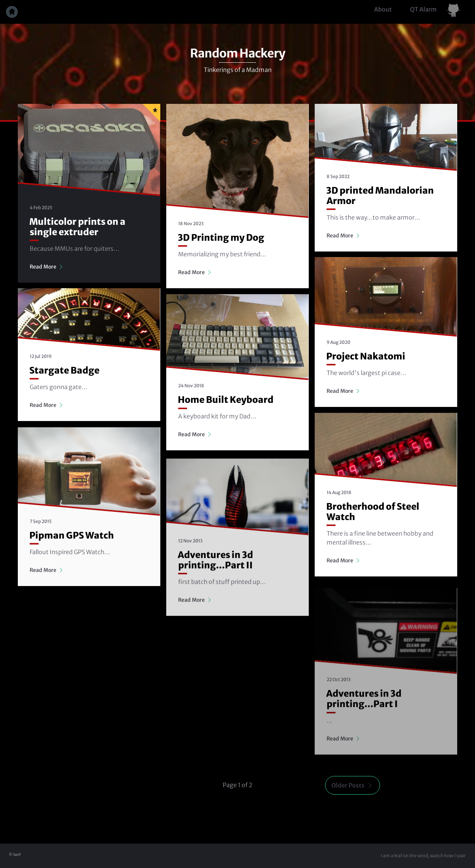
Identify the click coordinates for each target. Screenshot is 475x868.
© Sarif (15, 854)
